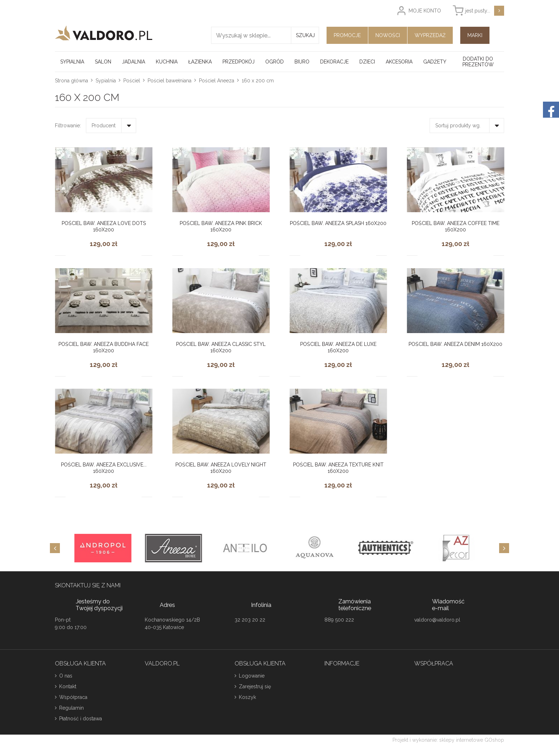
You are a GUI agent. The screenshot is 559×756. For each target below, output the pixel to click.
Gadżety (435, 62)
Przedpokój (239, 62)
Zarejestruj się (255, 686)
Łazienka (200, 62)
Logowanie (252, 676)
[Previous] (55, 548)
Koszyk (247, 697)
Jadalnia (134, 62)
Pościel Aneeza (217, 81)
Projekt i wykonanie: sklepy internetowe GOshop (448, 740)
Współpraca (73, 697)
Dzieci (367, 62)
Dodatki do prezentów (478, 62)
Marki (475, 35)
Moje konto (425, 11)
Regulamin (71, 708)
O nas (66, 676)
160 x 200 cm (258, 81)
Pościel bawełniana (170, 81)
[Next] (504, 548)
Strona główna (71, 81)
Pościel (132, 81)
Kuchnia (167, 62)
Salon (103, 62)
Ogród (275, 62)
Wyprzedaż (430, 35)
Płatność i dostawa (81, 719)
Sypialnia (72, 62)
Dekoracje (334, 62)
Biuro (302, 62)
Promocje (347, 35)
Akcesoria (399, 62)
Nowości (388, 35)
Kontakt (68, 686)
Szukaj (305, 35)
